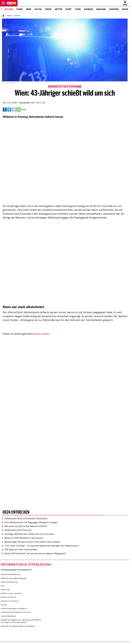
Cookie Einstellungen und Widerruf (14, 609)
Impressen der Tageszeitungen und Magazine (18, 626)
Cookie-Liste (5, 590)
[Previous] (2, 9)
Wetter (59, 9)
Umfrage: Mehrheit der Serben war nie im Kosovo (28, 534)
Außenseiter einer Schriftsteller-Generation (25, 518)
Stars (78, 9)
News (29, 9)
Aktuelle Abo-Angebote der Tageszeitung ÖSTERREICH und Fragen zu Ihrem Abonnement (21, 621)
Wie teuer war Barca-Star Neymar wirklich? (25, 526)
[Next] (127, 9)
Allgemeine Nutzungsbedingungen (14, 578)
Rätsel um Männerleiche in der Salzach (23, 538)
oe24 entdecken (16, 512)
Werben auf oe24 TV (8, 597)
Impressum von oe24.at (10, 601)
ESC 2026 (9, 9)
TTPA (3, 586)
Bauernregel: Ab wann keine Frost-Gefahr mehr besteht (31, 542)
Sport (69, 9)
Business (89, 9)
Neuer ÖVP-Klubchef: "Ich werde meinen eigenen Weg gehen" (34, 553)
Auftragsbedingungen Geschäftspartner (16, 570)
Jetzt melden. (42, 334)
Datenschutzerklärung (9, 582)
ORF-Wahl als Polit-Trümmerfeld (19, 550)
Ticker (19, 9)
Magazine (101, 9)
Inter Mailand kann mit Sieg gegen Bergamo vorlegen (30, 522)
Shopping (114, 9)
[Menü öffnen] (3, 3)
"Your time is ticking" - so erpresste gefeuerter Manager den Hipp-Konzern (40, 546)
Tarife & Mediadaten (8, 616)
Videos (48, 9)
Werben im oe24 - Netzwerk (11, 593)
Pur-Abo (4, 605)
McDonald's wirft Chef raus (17, 530)
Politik (38, 9)
